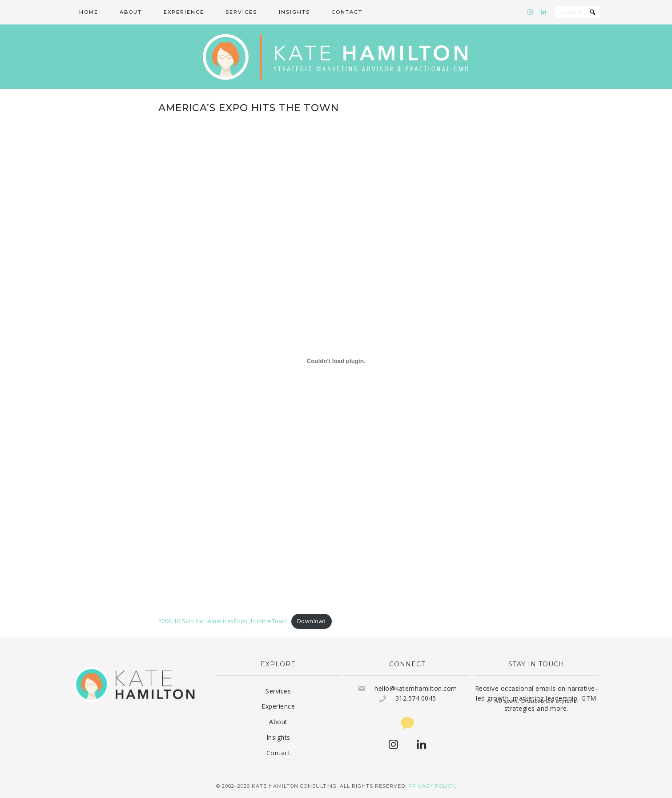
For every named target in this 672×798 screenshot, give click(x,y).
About (278, 722)
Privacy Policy (432, 786)
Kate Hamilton (336, 57)
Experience (278, 706)
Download (312, 621)
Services (278, 691)
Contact (279, 753)
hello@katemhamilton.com (416, 688)
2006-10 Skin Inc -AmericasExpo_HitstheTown (223, 621)
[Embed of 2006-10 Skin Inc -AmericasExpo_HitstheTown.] (336, 361)
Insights (278, 737)
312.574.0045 (416, 698)
